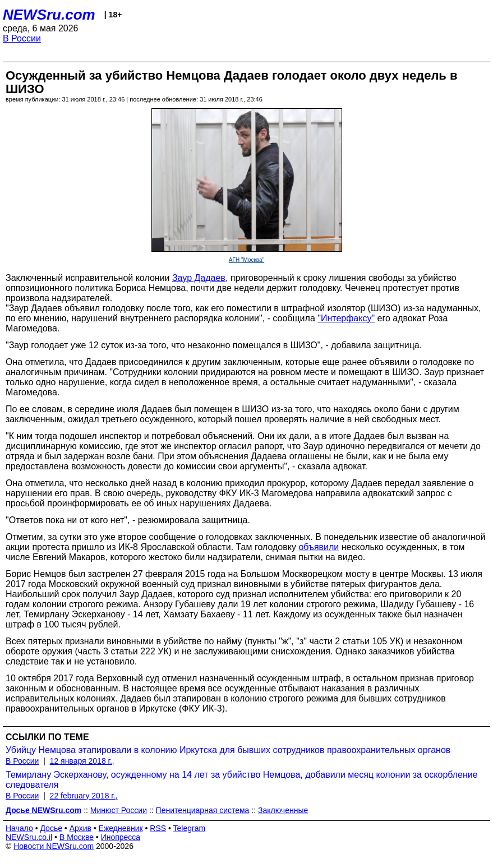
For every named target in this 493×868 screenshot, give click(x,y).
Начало (19, 828)
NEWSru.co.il (29, 837)
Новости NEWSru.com (54, 846)
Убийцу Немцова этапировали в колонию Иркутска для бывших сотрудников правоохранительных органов (228, 750)
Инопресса (121, 837)
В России (22, 38)
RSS (158, 828)
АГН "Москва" (247, 260)
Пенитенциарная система (203, 810)
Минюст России (119, 810)
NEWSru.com (49, 15)
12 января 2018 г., (82, 761)
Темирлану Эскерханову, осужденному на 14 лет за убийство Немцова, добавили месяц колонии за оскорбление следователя (242, 780)
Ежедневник (121, 828)
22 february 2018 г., (84, 796)
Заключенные (283, 810)
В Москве (77, 837)
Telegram (190, 828)
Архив (80, 828)
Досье (51, 828)
